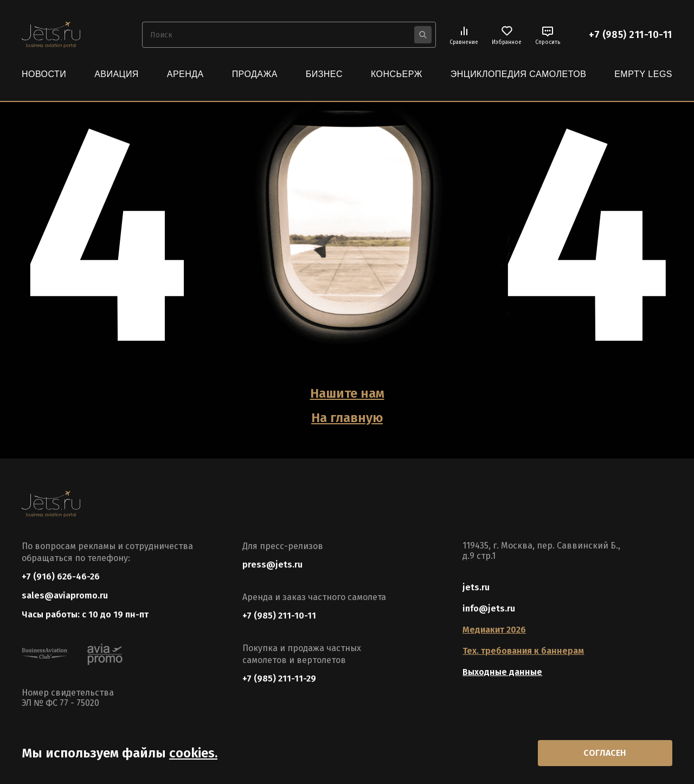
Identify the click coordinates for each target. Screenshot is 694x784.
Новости (44, 74)
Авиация (117, 74)
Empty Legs (643, 74)
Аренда (185, 74)
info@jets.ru (489, 608)
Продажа (255, 74)
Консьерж (397, 74)
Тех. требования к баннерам (523, 651)
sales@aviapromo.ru (65, 595)
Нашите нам (347, 393)
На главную (347, 418)
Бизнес (324, 74)
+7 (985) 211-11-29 (279, 678)
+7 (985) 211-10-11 (631, 35)
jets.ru (476, 587)
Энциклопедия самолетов (519, 74)
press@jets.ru (272, 565)
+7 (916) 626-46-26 (61, 576)
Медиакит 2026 (494, 630)
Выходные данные (502, 672)
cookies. (193, 753)
